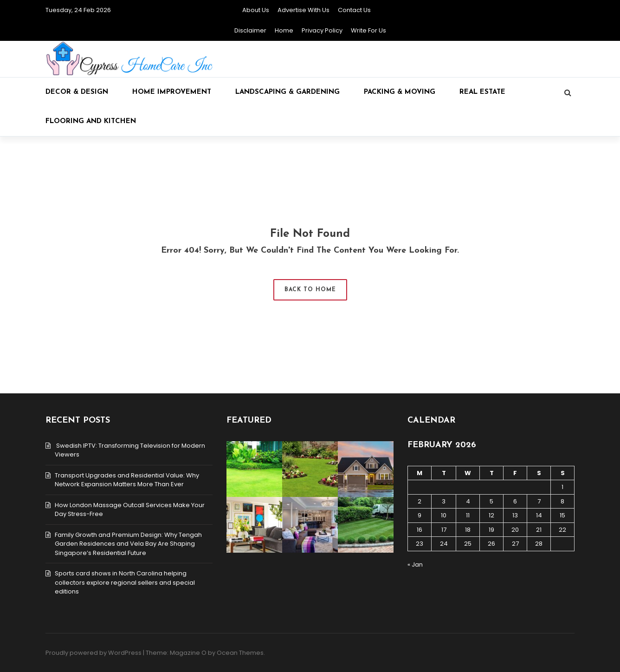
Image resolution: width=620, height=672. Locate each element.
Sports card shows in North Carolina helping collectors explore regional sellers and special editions (125, 582)
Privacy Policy (322, 30)
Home (284, 30)
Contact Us (354, 10)
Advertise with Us (304, 10)
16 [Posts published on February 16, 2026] (420, 530)
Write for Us (368, 30)
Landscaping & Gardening (287, 92)
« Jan (415, 564)
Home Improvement (172, 92)
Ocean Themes (240, 653)
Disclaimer (250, 30)
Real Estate (482, 92)
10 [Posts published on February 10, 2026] (444, 515)
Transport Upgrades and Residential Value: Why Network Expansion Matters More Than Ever (127, 480)
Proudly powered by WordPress (94, 653)
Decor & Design (77, 92)
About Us (256, 10)
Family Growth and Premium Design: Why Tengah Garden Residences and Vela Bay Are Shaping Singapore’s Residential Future (128, 544)
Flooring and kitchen (91, 121)
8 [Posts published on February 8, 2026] (562, 501)
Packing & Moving (400, 92)
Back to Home (310, 290)
